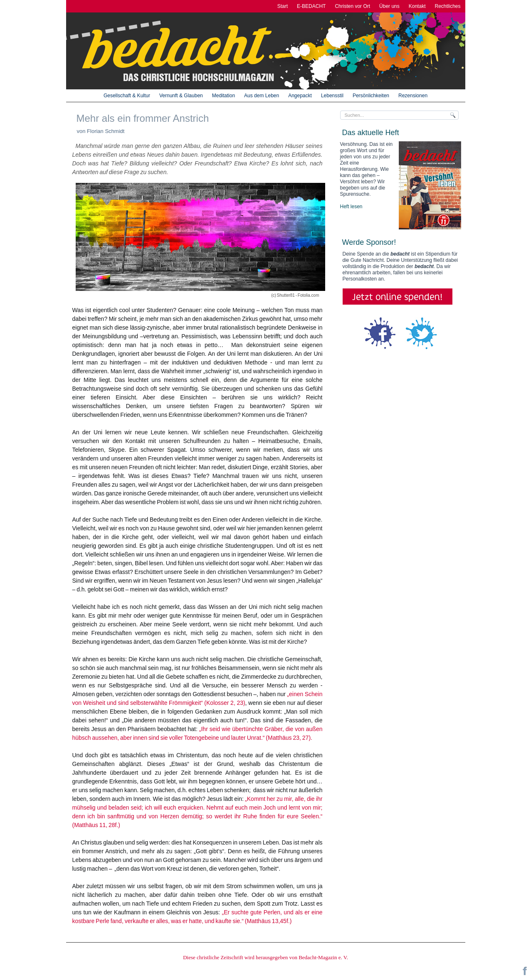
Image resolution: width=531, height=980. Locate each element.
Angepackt (300, 96)
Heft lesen (351, 207)
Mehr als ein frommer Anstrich (143, 118)
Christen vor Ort (352, 6)
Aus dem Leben (262, 96)
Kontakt (417, 6)
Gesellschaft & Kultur (127, 96)
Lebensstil (332, 96)
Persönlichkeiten (371, 96)
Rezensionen (413, 96)
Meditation (224, 96)
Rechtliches (447, 6)
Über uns (389, 6)
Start (283, 6)
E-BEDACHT (311, 6)
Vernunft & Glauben (181, 96)
